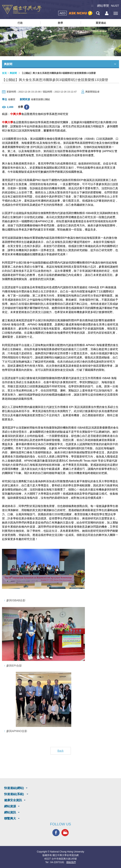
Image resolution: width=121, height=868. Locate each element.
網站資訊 (10, 812)
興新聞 (13, 73)
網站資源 (10, 806)
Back (60, 751)
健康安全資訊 (13, 800)
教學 (60, 23)
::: (92, 6)
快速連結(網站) (14, 788)
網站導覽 (103, 6)
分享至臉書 (27, 107)
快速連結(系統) (14, 794)
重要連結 (101, 23)
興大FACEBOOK (56, 833)
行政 (20, 23)
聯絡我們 (71, 862)
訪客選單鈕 (107, 13)
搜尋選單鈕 (98, 13)
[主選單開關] (116, 13)
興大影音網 (65, 833)
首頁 (4, 73)
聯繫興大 (10, 818)
